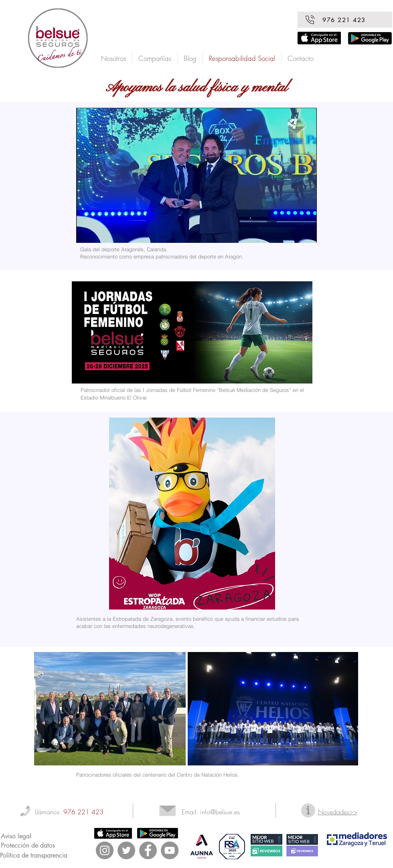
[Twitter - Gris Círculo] (126, 850)
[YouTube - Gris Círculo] (170, 850)
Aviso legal (16, 836)
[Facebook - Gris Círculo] (148, 850)
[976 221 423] (345, 20)
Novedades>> (338, 812)
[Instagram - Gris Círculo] (105, 850)
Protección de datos (28, 845)
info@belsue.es (220, 812)
